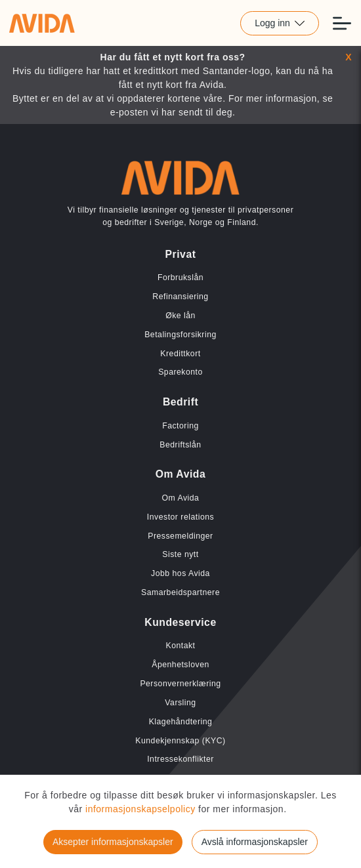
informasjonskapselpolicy (142, 809)
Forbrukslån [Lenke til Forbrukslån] (180, 278)
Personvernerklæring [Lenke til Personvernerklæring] (180, 684)
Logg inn (280, 23)
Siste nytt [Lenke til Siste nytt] (180, 554)
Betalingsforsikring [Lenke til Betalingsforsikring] (180, 335)
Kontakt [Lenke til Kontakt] (180, 646)
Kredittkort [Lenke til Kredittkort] (180, 354)
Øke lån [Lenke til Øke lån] (180, 316)
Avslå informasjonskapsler (255, 842)
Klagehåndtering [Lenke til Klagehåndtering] (181, 722)
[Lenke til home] (42, 23)
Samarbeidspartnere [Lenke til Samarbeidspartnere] (180, 592)
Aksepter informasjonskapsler (113, 842)
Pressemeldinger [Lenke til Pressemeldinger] (180, 536)
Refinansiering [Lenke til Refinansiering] (180, 297)
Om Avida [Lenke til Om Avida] (181, 498)
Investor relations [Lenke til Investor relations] (180, 517)
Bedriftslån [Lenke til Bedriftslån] (180, 445)
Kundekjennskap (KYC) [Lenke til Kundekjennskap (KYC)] (180, 741)
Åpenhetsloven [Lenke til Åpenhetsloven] (180, 665)
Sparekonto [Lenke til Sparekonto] (180, 372)
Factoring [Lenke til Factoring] (180, 426)
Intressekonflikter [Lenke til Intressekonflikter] (180, 759)
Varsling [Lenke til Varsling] (180, 703)
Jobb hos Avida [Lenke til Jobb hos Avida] (180, 573)
